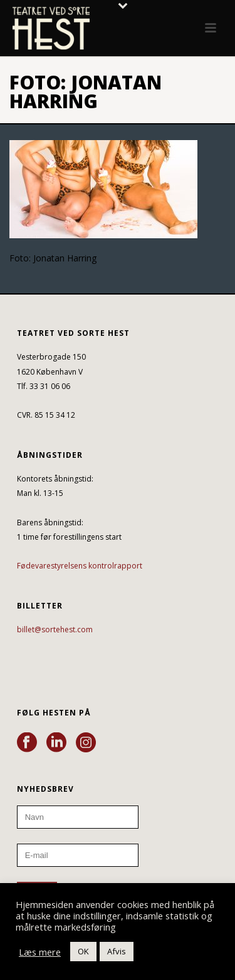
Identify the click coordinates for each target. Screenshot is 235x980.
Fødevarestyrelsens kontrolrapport (80, 566)
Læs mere (40, 952)
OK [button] (83, 951)
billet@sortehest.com (55, 629)
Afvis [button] (117, 951)
